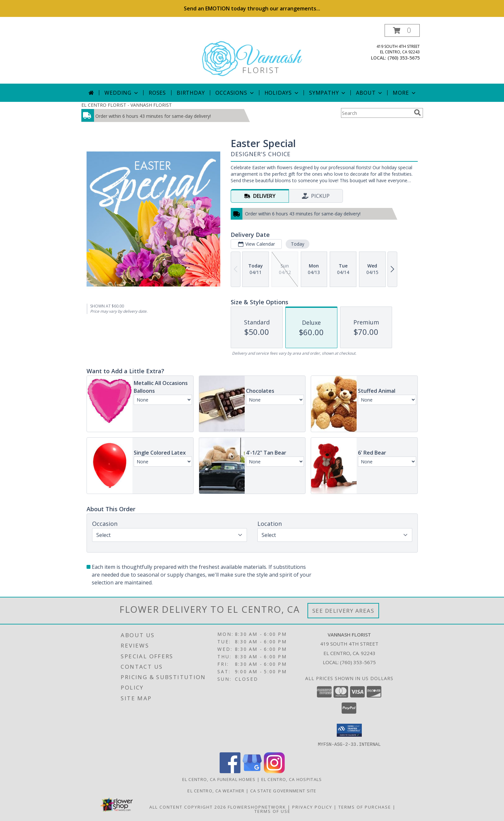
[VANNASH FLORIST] (252, 54)
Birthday (191, 93)
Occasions (235, 93)
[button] (402, 30)
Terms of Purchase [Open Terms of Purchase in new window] (365, 807)
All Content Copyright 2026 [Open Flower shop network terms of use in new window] (188, 807)
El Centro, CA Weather (216, 790)
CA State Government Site (283, 790)
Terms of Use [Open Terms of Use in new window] (272, 811)
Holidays (282, 93)
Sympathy (328, 93)
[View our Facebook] (230, 771)
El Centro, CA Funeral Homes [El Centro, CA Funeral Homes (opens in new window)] (219, 779)
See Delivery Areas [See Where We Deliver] (343, 611)
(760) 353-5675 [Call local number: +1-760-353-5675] (404, 58)
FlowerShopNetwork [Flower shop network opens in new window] (257, 807)
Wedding (122, 93)
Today (297, 244)
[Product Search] (376, 113)
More (405, 93)
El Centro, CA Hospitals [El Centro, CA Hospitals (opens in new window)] (292, 779)
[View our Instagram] (274, 771)
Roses (157, 93)
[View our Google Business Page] (252, 771)
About (370, 93)
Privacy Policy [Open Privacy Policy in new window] (312, 807)
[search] (417, 113)
